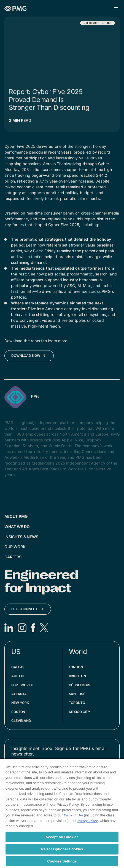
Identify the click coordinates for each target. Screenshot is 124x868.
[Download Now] (29, 356)
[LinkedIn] (9, 628)
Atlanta (19, 694)
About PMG (16, 516)
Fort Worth (22, 685)
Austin (17, 676)
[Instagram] (22, 628)
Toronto (77, 703)
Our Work (15, 547)
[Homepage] (15, 8)
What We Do (17, 527)
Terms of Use (73, 815)
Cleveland (21, 721)
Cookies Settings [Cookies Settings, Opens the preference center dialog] (62, 861)
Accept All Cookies (62, 837)
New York (20, 703)
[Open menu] (116, 8)
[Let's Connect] (28, 609)
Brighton (77, 676)
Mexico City (80, 712)
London (76, 667)
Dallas (18, 667)
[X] (44, 628)
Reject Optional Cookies (62, 849)
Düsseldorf (80, 685)
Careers (13, 557)
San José (77, 694)
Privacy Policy (87, 821)
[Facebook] (33, 628)
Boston (18, 712)
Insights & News (21, 537)
